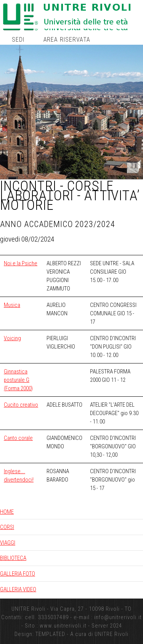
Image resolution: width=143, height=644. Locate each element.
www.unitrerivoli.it (63, 626)
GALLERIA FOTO (18, 574)
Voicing (12, 338)
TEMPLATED (50, 634)
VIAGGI (8, 543)
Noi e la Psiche (21, 263)
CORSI (7, 527)
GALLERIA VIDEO (18, 589)
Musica (12, 305)
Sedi (18, 40)
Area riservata (67, 40)
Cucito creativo (21, 405)
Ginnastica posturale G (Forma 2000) (18, 380)
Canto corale (18, 438)
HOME (7, 512)
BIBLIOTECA (13, 558)
